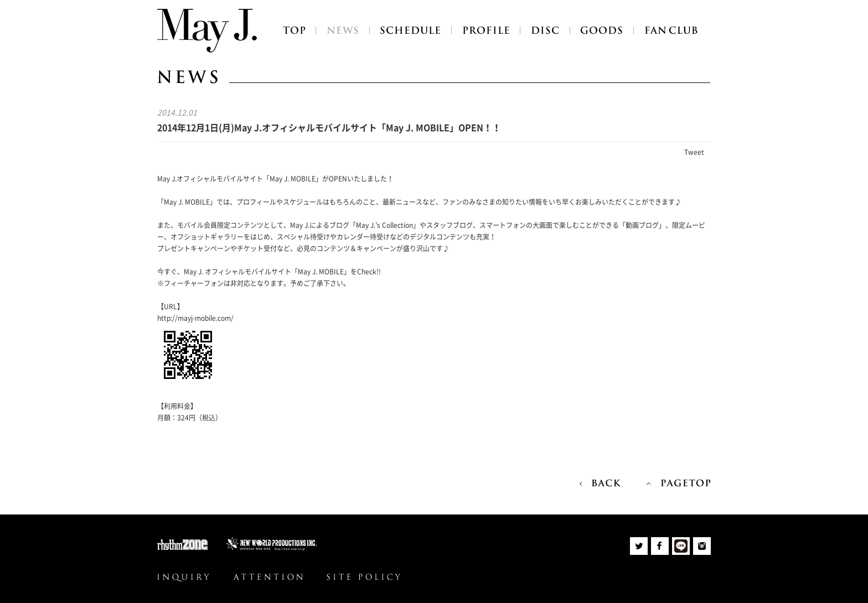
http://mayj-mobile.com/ (195, 318)
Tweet (694, 152)
